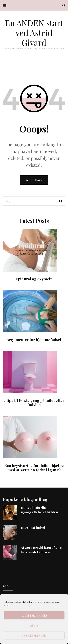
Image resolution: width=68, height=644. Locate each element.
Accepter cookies (34, 615)
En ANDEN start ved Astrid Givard (34, 33)
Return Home (34, 180)
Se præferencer (34, 635)
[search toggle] (64, 5)
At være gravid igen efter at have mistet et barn (42, 550)
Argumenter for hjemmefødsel (34, 340)
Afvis (34, 625)
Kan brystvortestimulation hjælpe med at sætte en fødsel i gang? (34, 468)
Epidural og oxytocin (34, 279)
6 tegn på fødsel (33, 528)
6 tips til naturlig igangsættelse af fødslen (39, 510)
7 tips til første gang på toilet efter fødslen (34, 402)
